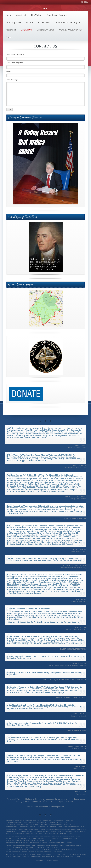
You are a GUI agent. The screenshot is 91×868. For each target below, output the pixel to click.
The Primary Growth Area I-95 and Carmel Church (24, 852)
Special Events (45, 841)
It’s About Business (26, 831)
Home (8, 15)
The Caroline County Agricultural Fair (21, 820)
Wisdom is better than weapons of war (20, 854)
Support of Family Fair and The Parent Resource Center (26, 843)
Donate (9, 37)
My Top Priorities (66, 834)
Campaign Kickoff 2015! (14, 822)
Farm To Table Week (54, 827)
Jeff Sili (45, 9)
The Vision (36, 15)
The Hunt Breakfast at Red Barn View (20, 847)
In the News (44, 22)
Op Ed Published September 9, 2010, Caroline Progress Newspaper (51, 836)
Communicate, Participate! (58, 822)
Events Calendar (12, 827)
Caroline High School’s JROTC (35, 822)
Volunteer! (11, 30)
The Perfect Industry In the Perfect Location (23, 850)
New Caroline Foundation (15, 836)
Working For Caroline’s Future (17, 857)
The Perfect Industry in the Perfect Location (58, 850)
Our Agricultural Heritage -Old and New (21, 838)
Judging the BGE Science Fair (62, 831)
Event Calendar (70, 825)
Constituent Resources (58, 15)
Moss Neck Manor (51, 834)
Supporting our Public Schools (60, 843)
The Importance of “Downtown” (47, 847)
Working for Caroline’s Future (48, 854)
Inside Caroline (12, 831)
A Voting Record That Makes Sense (50, 820)
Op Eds (30, 22)
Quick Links (57, 838)
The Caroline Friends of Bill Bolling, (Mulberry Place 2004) (59, 845)
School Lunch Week (70, 838)
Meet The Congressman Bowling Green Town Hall (24, 834)
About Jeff (21, 15)
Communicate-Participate (68, 22)
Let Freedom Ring (81, 831)
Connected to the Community (17, 825)
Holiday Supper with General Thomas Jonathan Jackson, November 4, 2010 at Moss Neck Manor (41, 829)
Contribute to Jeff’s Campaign (51, 825)
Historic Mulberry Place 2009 (74, 827)
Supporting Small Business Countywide (20, 845)
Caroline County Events (71, 30)
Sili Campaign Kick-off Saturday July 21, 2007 (22, 841)
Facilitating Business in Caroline (33, 827)
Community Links (45, 30)
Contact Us (26, 30)
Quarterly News (13, 22)
